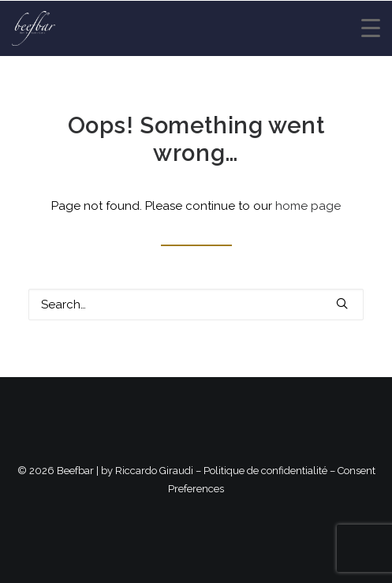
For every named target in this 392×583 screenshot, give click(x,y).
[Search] (196, 305)
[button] (342, 303)
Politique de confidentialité (265, 471)
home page (308, 206)
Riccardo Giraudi (154, 471)
